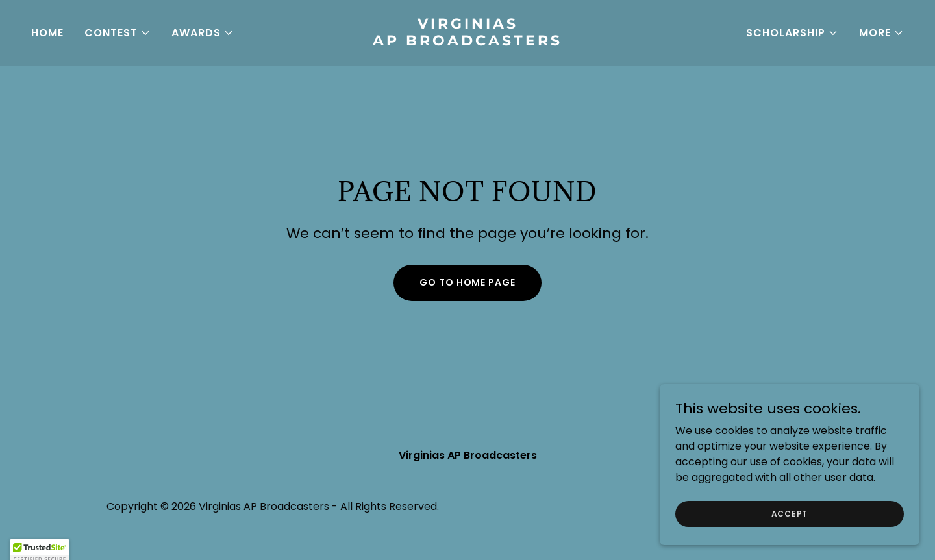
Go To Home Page (467, 282)
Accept (790, 513)
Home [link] (47, 33)
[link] (467, 42)
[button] (118, 33)
